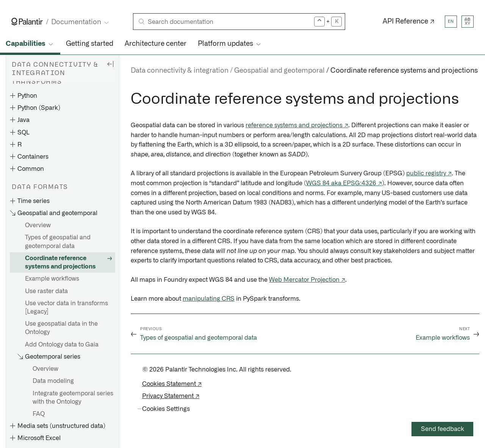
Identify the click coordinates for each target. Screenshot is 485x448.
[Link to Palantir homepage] (27, 22)
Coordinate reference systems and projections (60, 262)
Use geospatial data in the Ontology (61, 328)
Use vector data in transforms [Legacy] (66, 308)
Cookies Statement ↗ (172, 384)
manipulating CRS (209, 299)
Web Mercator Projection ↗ (307, 280)
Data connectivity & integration (180, 71)
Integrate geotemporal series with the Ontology (73, 398)
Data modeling (53, 381)
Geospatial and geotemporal (279, 71)
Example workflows (52, 279)
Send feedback (443, 429)
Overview (38, 225)
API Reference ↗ (409, 22)
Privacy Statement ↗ (171, 396)
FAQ (39, 414)
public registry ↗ (429, 173)
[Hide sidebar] (110, 64)
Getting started (90, 44)
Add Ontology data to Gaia (62, 345)
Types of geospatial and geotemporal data (58, 242)
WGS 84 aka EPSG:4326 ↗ (344, 183)
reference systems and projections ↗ (297, 125)
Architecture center (156, 44)
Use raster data (46, 291)
